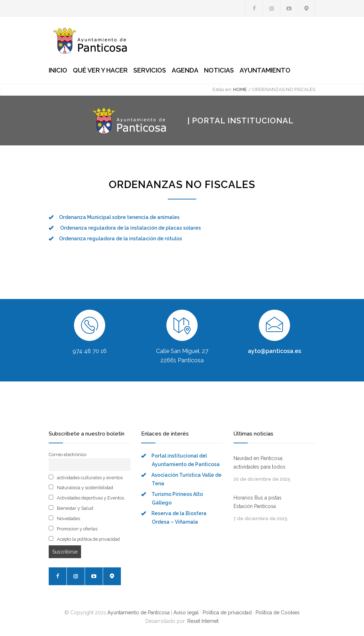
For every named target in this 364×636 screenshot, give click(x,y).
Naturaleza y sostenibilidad (81, 487)
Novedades (64, 518)
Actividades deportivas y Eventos (86, 498)
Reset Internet (203, 621)
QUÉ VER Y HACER (100, 70)
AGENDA (185, 70)
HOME (240, 89)
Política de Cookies (278, 613)
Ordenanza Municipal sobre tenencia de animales (119, 217)
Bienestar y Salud (71, 508)
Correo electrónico (68, 455)
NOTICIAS (219, 70)
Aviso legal (186, 613)
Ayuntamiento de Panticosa (138, 613)
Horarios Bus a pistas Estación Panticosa (258, 502)
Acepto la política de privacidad (84, 539)
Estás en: (222, 89)
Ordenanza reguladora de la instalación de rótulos (121, 239)
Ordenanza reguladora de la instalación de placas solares (130, 228)
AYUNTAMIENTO (265, 70)
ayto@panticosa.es (274, 351)
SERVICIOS (150, 70)
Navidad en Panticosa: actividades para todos (259, 463)
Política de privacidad (227, 613)
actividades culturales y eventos (86, 477)
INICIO (58, 70)
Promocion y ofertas (73, 529)
